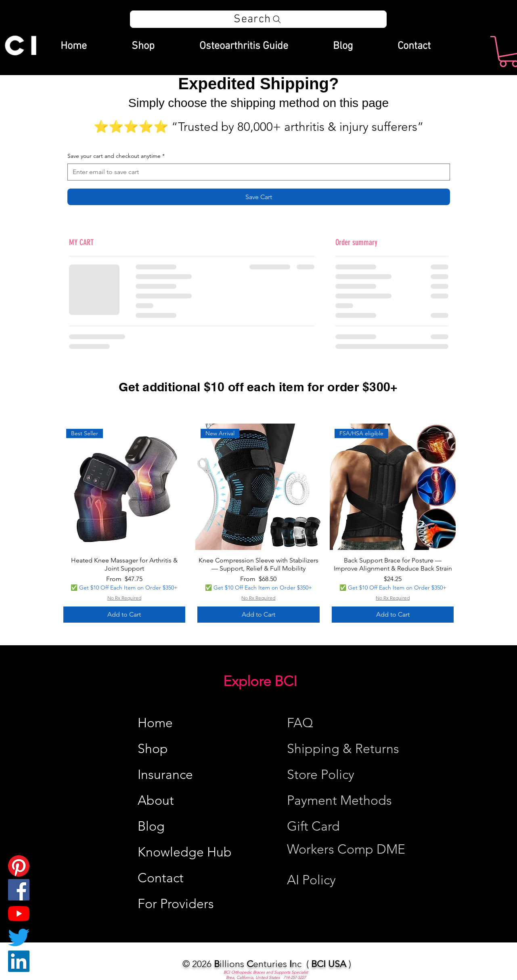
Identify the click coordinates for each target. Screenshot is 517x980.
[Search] (258, 19)
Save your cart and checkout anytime (116, 156)
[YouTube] (19, 914)
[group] (259, 524)
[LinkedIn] (19, 961)
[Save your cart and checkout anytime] (256, 172)
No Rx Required (124, 598)
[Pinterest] (19, 866)
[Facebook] (19, 890)
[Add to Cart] (125, 615)
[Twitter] (19, 937)
